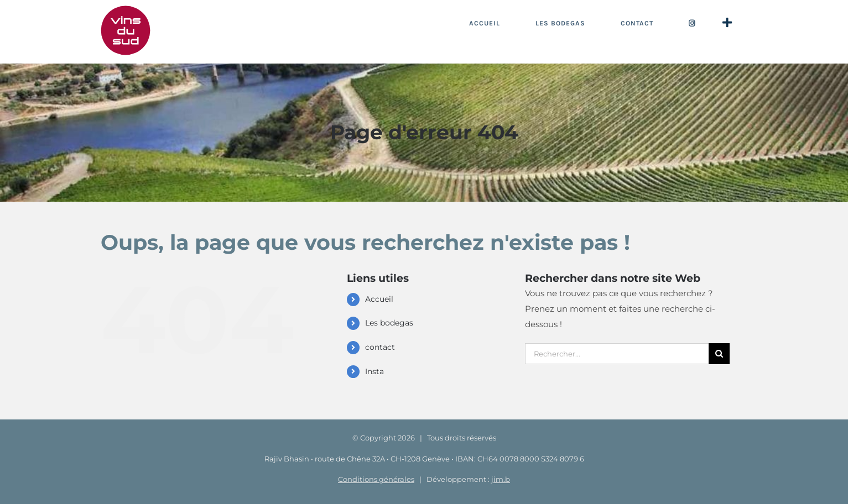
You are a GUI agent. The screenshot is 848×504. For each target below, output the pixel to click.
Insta (374, 371)
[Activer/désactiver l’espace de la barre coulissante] (727, 23)
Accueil (379, 299)
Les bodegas (389, 323)
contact (380, 347)
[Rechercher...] (617, 354)
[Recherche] (719, 354)
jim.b (501, 479)
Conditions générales (376, 479)
